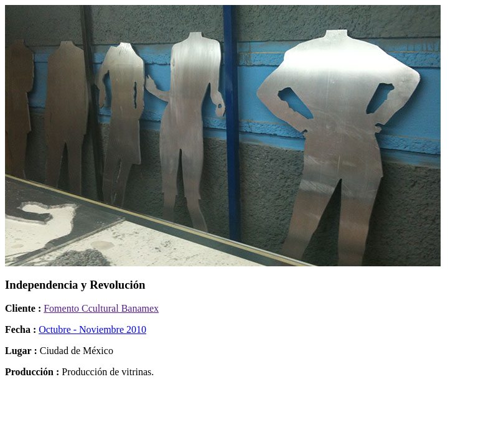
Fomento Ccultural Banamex (101, 308)
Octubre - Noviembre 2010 (92, 329)
